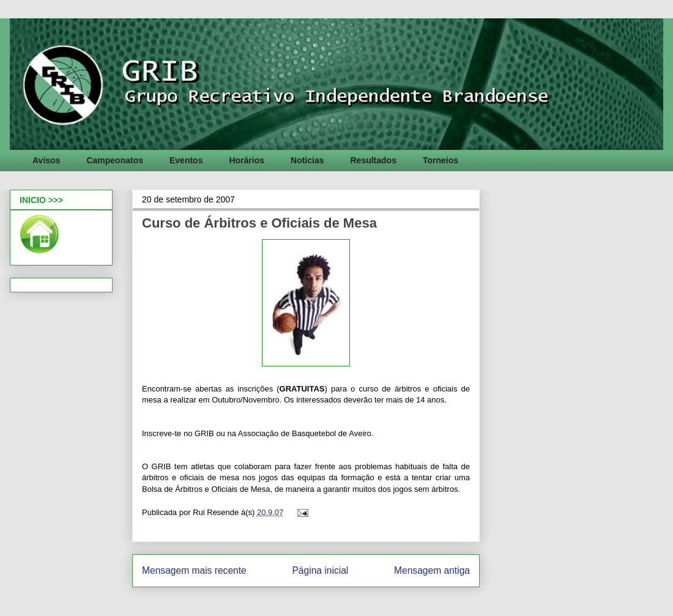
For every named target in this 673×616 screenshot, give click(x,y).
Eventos (186, 160)
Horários (247, 160)
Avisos (46, 160)
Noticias (307, 160)
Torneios (441, 160)
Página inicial (320, 570)
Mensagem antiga (432, 570)
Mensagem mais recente (194, 570)
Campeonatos (115, 160)
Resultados (373, 160)
